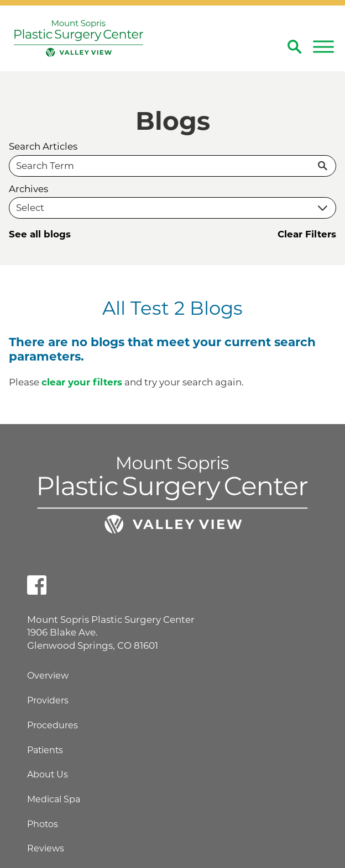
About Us (48, 774)
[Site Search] (294, 47)
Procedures (53, 725)
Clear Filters (307, 234)
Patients (45, 750)
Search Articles (43, 147)
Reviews (46, 848)
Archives (28, 189)
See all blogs (40, 234)
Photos (43, 824)
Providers (48, 700)
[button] (323, 47)
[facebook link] (37, 585)
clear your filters (82, 382)
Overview (48, 676)
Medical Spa (54, 799)
